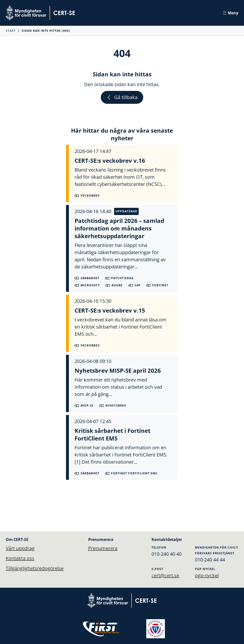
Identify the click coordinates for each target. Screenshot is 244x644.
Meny (231, 13)
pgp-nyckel (207, 575)
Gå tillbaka (122, 97)
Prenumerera (100, 548)
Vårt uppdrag (20, 548)
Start (11, 31)
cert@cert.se (165, 575)
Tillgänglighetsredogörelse (35, 568)
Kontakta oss (20, 558)
